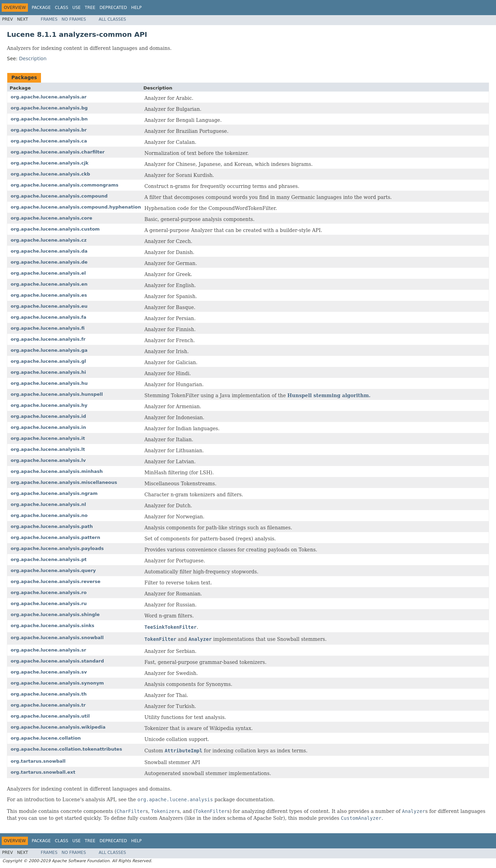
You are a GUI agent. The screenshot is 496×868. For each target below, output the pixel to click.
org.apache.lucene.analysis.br (49, 130)
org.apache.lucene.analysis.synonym (57, 683)
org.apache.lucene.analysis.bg (49, 108)
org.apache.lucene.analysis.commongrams (65, 185)
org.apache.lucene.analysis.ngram (54, 493)
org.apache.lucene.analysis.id (48, 416)
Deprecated (113, 8)
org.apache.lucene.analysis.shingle (55, 615)
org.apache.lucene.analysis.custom (55, 229)
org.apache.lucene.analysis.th (49, 694)
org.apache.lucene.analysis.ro (49, 592)
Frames (49, 19)
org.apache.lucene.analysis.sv (49, 672)
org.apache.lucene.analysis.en (49, 284)
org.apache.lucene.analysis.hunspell (57, 394)
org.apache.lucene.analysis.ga (49, 350)
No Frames (74, 19)
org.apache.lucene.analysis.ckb (50, 174)
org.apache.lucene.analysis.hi (48, 372)
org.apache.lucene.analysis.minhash (57, 471)
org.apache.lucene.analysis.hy (49, 405)
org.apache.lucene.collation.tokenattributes (66, 749)
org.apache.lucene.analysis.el (48, 273)
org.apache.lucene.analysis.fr (48, 339)
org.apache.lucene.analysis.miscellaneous (64, 482)
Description (33, 59)
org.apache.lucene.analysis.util (50, 716)
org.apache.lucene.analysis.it (48, 438)
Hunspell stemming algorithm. (329, 395)
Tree (90, 8)
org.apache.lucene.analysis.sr (48, 650)
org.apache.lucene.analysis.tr (48, 705)
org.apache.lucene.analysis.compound (59, 196)
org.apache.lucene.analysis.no (49, 515)
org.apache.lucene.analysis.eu (49, 306)
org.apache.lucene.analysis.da (49, 251)
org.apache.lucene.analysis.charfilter (58, 152)
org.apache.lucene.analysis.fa (48, 317)
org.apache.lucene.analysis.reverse (55, 581)
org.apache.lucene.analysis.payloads (57, 548)
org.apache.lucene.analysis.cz (49, 240)
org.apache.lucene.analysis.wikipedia (58, 727)
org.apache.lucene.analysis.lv (48, 460)
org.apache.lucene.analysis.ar (49, 97)
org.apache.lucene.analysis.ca (49, 141)
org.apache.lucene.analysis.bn (49, 119)
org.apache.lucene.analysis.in (48, 427)
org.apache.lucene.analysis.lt (48, 449)
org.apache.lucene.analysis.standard (57, 661)
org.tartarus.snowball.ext (43, 772)
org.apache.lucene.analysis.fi (48, 328)
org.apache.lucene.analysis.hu (49, 383)
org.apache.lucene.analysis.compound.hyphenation (76, 207)
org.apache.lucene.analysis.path (52, 526)
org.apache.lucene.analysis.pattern (55, 537)
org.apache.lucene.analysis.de (49, 262)
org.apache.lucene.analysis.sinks (53, 626)
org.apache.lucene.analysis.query (53, 570)
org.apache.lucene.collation (46, 738)
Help (137, 8)
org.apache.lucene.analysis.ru (49, 604)
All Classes (112, 19)
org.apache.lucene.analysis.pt (49, 559)
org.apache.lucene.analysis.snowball (57, 638)
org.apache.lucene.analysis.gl (48, 361)
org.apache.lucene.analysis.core (51, 218)
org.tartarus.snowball (38, 761)
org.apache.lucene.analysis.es (49, 295)
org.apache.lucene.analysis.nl (48, 504)
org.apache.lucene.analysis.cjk (50, 163)
